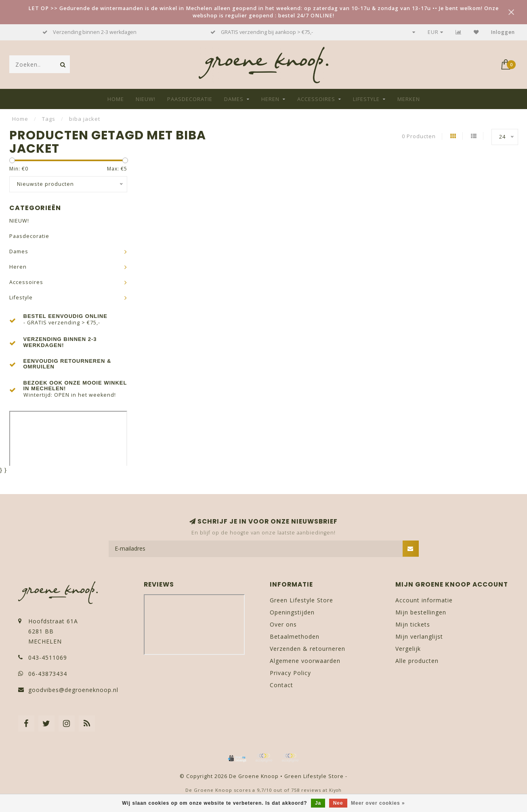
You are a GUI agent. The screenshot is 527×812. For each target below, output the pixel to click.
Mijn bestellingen (421, 612)
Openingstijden (292, 612)
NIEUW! (146, 99)
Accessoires (316, 99)
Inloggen (503, 32)
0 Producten (419, 136)
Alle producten (417, 661)
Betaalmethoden (295, 636)
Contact (281, 685)
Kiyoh (335, 790)
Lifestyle (366, 99)
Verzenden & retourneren (308, 649)
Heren (270, 99)
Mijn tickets (413, 624)
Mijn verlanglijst (419, 636)
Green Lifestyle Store (301, 600)
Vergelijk (408, 649)
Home (116, 99)
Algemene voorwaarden (305, 661)
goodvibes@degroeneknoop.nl (73, 690)
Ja (318, 803)
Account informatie (424, 600)
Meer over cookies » (378, 803)
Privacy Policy (290, 673)
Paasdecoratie (190, 99)
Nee (338, 803)
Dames (234, 99)
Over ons (283, 624)
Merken (409, 99)
